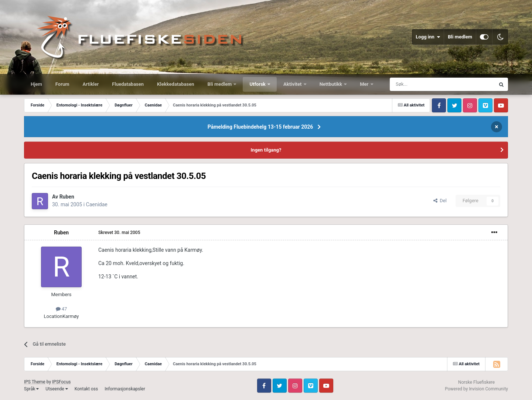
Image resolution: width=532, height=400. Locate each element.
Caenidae (97, 204)
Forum (62, 84)
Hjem (36, 84)
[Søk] (422, 84)
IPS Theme (35, 382)
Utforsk (258, 84)
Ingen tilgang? (266, 150)
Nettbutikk (332, 84)
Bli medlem (460, 37)
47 (62, 309)
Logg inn (428, 37)
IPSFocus (61, 382)
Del (440, 201)
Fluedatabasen (128, 84)
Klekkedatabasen (175, 84)
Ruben (67, 197)
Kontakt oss (86, 389)
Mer (365, 84)
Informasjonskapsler (125, 389)
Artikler (91, 84)
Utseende (57, 389)
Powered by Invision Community (476, 389)
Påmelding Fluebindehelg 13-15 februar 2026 (260, 127)
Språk (31, 389)
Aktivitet (293, 84)
